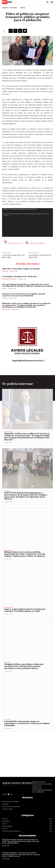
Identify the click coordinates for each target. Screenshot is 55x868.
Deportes (5, 271)
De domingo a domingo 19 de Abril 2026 (19, 277)
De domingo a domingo (9, 279)
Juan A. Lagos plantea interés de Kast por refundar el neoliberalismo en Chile (25, 610)
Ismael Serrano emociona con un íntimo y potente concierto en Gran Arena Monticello (24, 295)
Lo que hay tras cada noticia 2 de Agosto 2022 (40, 256)
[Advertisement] (27, 746)
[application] (27, 222)
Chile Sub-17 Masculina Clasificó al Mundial (21, 269)
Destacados (13, 8)
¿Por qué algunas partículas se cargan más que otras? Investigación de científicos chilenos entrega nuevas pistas (27, 285)
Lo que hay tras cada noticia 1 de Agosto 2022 (13, 256)
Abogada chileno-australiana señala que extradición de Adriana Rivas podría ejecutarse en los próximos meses (24, 666)
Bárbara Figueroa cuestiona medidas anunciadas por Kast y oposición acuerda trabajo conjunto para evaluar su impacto (25, 554)
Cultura (5, 298)
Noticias (23, 8)
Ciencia (4, 289)
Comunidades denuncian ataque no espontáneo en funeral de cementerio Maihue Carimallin (27, 723)
